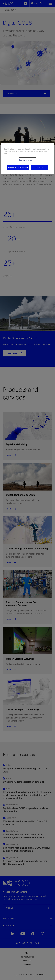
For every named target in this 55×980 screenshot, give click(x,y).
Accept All (40, 167)
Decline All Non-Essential (18, 167)
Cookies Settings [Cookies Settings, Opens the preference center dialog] (25, 160)
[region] (28, 159)
